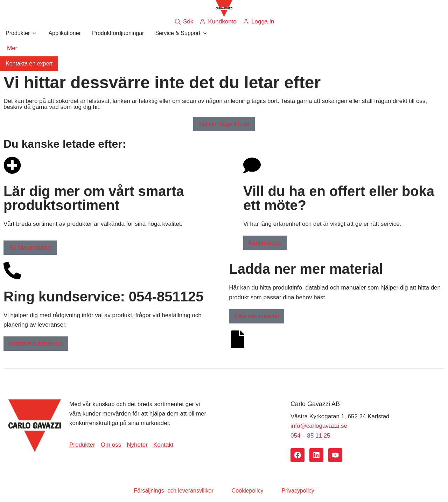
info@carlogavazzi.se (319, 426)
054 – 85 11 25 (310, 436)
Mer (12, 48)
